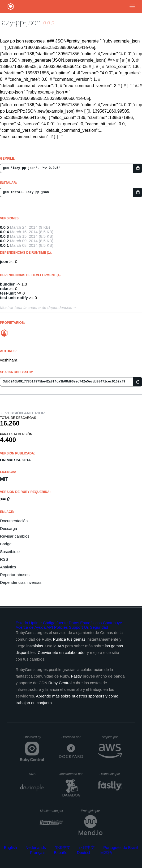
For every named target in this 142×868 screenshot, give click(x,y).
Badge (6, 544)
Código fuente (55, 623)
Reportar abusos (15, 575)
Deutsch (84, 852)
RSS (4, 559)
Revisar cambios (15, 536)
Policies (61, 627)
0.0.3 (4, 236)
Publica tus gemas (69, 639)
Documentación (14, 521)
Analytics (8, 567)
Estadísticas (91, 623)
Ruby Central (60, 683)
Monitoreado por (71, 774)
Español (61, 852)
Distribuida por (111, 774)
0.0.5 (4, 227)
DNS (37, 774)
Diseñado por (72, 737)
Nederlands (36, 847)
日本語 (106, 852)
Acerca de (25, 627)
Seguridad (99, 627)
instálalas (35, 646)
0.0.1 (4, 245)
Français (38, 852)
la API (59, 646)
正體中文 (87, 847)
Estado (22, 623)
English (10, 847)
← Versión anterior (22, 413)
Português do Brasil (121, 847)
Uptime (36, 623)
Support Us (79, 627)
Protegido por (92, 811)
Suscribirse (10, 552)
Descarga (8, 528)
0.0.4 (4, 232)
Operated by (34, 739)
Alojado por (112, 737)
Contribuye (112, 623)
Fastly (76, 676)
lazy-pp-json (20, 22)
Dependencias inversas (21, 582)
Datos (74, 623)
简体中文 (62, 847)
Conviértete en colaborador (62, 652)
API (50, 627)
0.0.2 (4, 241)
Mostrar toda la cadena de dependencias (36, 307)
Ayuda (40, 627)
